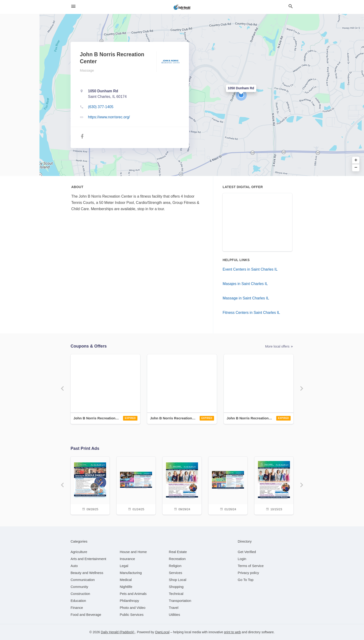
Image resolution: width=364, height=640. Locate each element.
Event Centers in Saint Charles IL (250, 269)
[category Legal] (124, 566)
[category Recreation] (177, 559)
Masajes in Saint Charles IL (245, 284)
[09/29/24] (182, 485)
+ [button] (356, 161)
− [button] (356, 168)
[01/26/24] (228, 485)
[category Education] (78, 601)
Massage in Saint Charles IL (246, 298)
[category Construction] (80, 594)
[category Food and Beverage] (86, 615)
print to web (232, 632)
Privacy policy (248, 573)
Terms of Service (251, 566)
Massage (87, 70)
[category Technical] (176, 594)
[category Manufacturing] (131, 573)
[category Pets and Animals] (133, 594)
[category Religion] (175, 566)
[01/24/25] (136, 485)
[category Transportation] (180, 601)
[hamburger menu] (73, 6)
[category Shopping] (176, 587)
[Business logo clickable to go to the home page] (182, 7)
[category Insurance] (127, 559)
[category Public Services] (132, 615)
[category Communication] (83, 580)
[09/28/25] (90, 485)
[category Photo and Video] (133, 608)
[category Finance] (77, 608)
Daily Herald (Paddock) (118, 632)
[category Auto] (74, 566)
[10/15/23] (274, 485)
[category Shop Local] (177, 580)
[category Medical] (126, 580)
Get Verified (247, 552)
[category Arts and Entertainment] (88, 559)
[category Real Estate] (178, 552)
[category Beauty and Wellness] (87, 573)
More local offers (279, 347)
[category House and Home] (133, 552)
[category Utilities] (174, 615)
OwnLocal (162, 632)
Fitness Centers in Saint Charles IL (251, 313)
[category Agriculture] (79, 552)
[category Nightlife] (126, 587)
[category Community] (79, 587)
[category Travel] (174, 608)
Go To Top (246, 580)
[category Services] (175, 573)
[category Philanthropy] (129, 601)
